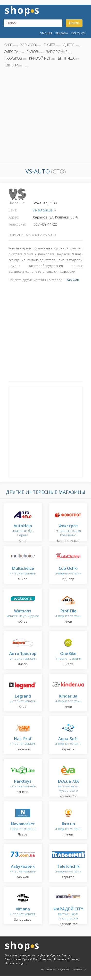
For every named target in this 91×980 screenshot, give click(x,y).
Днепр (69, 45)
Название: (17, 203)
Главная (46, 33)
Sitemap (77, 969)
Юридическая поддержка (55, 969)
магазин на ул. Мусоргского (68, 786)
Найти (74, 23)
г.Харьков (13, 58)
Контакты (79, 33)
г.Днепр (11, 65)
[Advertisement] (45, 117)
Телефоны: (17, 224)
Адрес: (14, 217)
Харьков (28, 45)
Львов (32, 52)
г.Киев (50, 45)
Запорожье (57, 52)
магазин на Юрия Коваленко (68, 531)
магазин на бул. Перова (23, 531)
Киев (8, 45)
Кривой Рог (40, 58)
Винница (66, 58)
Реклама (62, 33)
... (26, 65)
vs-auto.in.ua (43, 210)
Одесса (11, 52)
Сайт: (13, 210)
